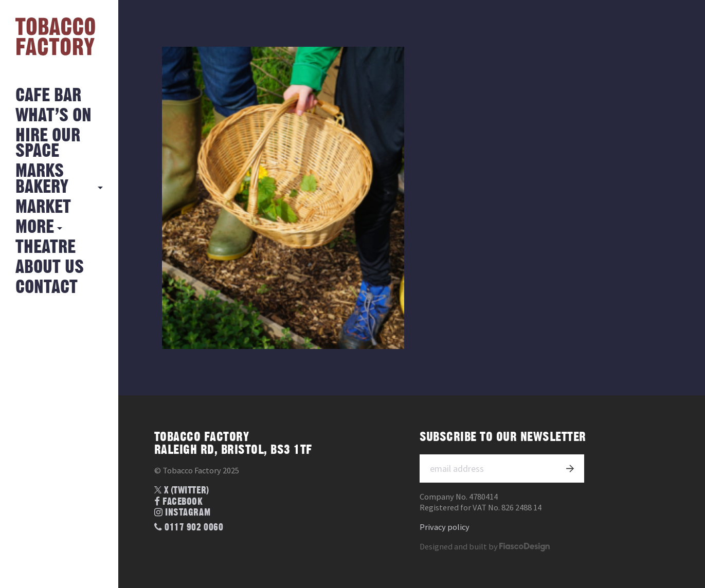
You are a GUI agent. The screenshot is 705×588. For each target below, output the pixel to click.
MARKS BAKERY (42, 179)
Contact (47, 288)
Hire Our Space (48, 144)
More (35, 227)
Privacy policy (445, 527)
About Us (50, 268)
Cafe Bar (48, 96)
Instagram (182, 513)
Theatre (46, 247)
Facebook (179, 502)
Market (43, 207)
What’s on (53, 116)
